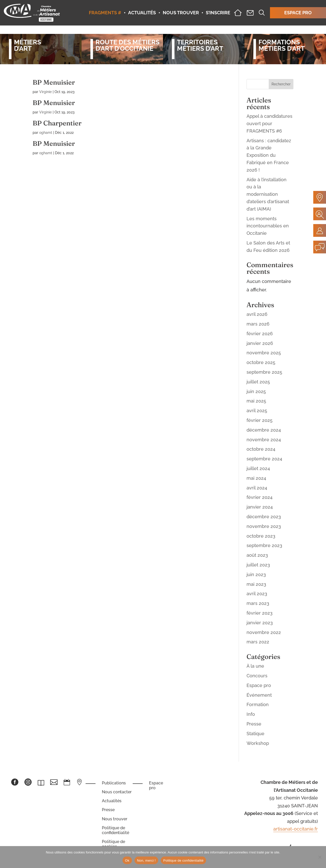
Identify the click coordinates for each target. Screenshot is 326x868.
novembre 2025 (264, 353)
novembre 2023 (264, 526)
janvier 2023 (260, 623)
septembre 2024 (264, 459)
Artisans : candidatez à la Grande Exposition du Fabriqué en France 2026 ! (269, 155)
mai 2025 (256, 401)
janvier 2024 (260, 507)
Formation (258, 704)
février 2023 (260, 613)
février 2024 (260, 497)
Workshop (258, 743)
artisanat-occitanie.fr (296, 829)
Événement (259, 695)
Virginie (45, 92)
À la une (255, 666)
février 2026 (260, 334)
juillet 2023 (258, 565)
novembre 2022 (264, 632)
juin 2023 (256, 574)
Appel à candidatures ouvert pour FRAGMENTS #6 (269, 124)
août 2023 (257, 555)
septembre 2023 (264, 545)
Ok (127, 860)
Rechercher (281, 84)
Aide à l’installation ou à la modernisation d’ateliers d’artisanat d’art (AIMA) (268, 194)
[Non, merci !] (320, 857)
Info (251, 714)
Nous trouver (115, 819)
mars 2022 (258, 642)
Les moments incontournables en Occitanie (268, 226)
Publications (114, 783)
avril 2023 (257, 594)
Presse (254, 724)
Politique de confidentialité (116, 830)
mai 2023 (256, 584)
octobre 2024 (261, 449)
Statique (255, 734)
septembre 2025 (264, 372)
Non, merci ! (146, 860)
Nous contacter (117, 792)
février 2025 (260, 420)
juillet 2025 (258, 382)
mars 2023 (258, 603)
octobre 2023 (261, 536)
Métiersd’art (28, 46)
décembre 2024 (264, 430)
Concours (257, 676)
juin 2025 (256, 391)
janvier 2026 (260, 343)
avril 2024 (257, 488)
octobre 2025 (261, 362)
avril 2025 (257, 411)
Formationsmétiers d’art (282, 46)
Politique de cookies (113, 844)
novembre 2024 (264, 440)
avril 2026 (257, 314)
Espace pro (259, 685)
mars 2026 (258, 324)
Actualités (112, 801)
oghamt (46, 133)
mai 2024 (256, 478)
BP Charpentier (57, 123)
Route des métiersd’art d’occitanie (125, 46)
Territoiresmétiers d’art (200, 46)
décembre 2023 (264, 517)
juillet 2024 (258, 468)
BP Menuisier (54, 82)
